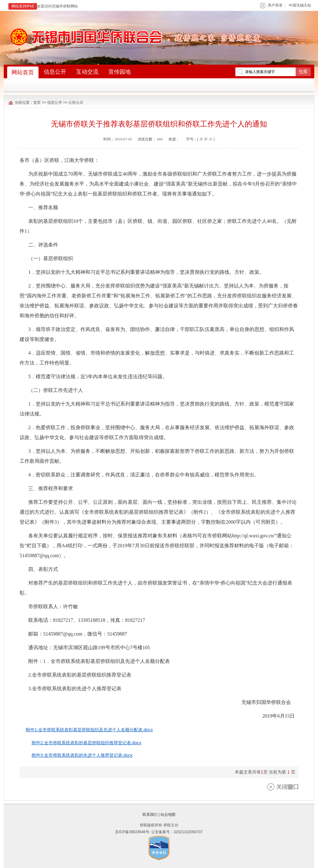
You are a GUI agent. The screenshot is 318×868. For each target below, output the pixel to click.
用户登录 (275, 5)
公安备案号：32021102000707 (177, 832)
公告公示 (76, 103)
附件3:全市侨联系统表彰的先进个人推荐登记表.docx (82, 755)
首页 (37, 103)
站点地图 (168, 815)
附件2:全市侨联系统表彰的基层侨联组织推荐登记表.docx (86, 743)
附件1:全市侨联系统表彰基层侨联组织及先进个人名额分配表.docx (89, 730)
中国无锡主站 (300, 5)
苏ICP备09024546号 (132, 832)
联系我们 (150, 815)
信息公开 (55, 103)
